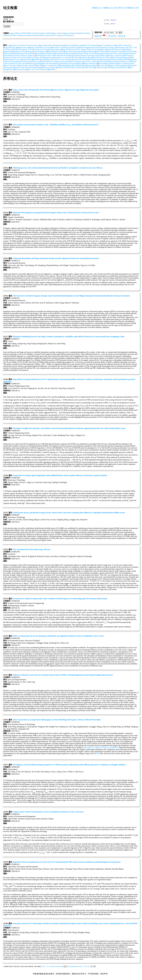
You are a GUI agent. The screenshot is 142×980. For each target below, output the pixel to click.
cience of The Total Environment (26, 68)
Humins (29, 35)
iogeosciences (22, 48)
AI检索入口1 (97, 8)
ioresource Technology (60, 48)
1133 (53, 967)
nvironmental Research (63, 54)
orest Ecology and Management (40, 58)
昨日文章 (112, 36)
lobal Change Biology (119, 58)
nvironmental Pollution (44, 54)
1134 (56, 967)
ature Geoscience (10, 66)
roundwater (26, 60)
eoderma (83, 58)
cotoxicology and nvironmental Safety (48, 52)
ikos (38, 66)
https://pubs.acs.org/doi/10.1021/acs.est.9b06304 (101, 748)
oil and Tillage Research (94, 68)
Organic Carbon (56, 33)
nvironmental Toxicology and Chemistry (90, 56)
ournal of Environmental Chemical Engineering (90, 60)
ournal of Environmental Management (122, 60)
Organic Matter (15, 33)
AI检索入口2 (108, 8)
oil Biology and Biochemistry (116, 68)
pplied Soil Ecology (88, 45)
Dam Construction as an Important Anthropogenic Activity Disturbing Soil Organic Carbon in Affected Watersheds (57, 720)
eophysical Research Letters (99, 58)
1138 (68, 967)
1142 (80, 967)
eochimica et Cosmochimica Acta (66, 58)
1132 (50, 967)
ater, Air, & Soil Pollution (36, 70)
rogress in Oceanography (118, 66)
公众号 (136, 8)
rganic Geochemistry (49, 66)
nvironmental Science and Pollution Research (118, 54)
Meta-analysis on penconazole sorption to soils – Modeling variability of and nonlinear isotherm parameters (56, 125)
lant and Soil (102, 66)
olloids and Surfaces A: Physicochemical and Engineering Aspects (36, 50)
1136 (62, 967)
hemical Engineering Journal (89, 48)
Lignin (60, 35)
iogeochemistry (9, 48)
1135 (59, 967)
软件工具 (122, 8)
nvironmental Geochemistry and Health (122, 52)
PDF (97, 754)
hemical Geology (107, 48)
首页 (43, 967)
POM (29, 33)
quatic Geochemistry (105, 45)
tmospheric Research (122, 45)
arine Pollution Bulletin (106, 64)
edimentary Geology (47, 68)
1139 (71, 967)
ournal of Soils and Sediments (21, 64)
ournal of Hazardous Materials (109, 62)
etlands (51, 70)
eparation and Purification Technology (70, 68)
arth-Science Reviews (114, 50)
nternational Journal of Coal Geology (57, 60)
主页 (116, 8)
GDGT (54, 35)
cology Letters (19, 52)
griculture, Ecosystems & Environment (23, 45)
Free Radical (68, 35)
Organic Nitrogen (69, 33)
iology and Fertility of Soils (39, 48)
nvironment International (73, 52)
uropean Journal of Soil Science (15, 58)
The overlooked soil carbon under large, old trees (32, 549)
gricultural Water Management (50, 45)
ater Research (19, 70)
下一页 (84, 967)
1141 (77, 967)
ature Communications (125, 64)
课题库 (130, 8)
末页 (88, 967)
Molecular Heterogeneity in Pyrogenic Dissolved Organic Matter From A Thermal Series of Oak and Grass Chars (56, 213)
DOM (23, 33)
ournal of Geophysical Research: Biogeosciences (47, 62)
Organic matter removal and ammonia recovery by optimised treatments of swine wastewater (48, 812)
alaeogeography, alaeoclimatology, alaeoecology (77, 66)
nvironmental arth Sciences (95, 52)
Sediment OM (44, 33)
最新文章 (98, 36)
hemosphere (120, 48)
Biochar (36, 35)
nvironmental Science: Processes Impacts (18, 56)
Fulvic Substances (19, 35)
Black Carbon (45, 35)
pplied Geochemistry (71, 45)
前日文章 (122, 36)
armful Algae (37, 60)
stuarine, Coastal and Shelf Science (120, 56)
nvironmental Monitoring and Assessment (19, 54)
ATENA (73, 48)
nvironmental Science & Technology (87, 54)
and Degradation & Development (46, 64)
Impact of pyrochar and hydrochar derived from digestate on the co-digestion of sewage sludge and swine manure (56, 90)
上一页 (46, 967)
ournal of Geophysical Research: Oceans (81, 62)
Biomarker (80, 33)
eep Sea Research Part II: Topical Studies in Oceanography (83, 50)
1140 (74, 967)
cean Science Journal (26, 66)
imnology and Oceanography (70, 64)
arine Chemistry (89, 64)
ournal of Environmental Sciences (16, 62)
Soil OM (35, 33)
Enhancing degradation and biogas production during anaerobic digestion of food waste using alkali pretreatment (56, 258)
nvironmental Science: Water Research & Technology (55, 56)
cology (29, 52)
